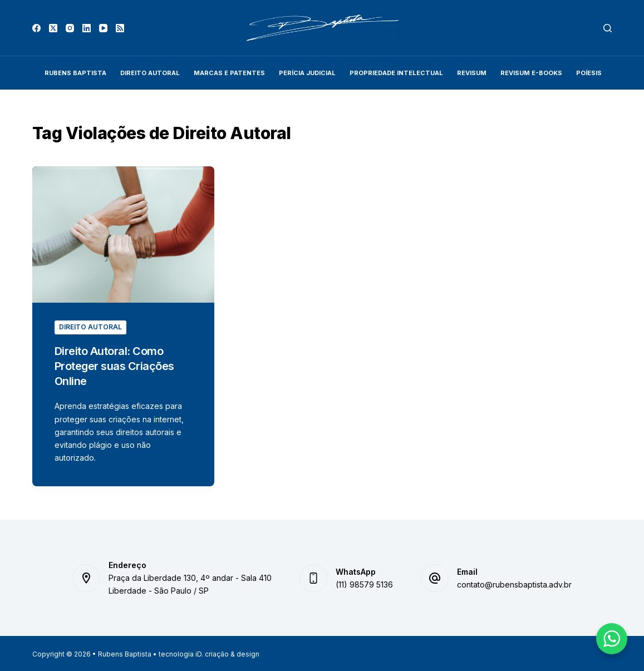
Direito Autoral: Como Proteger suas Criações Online (115, 366)
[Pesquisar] (608, 28)
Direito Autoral (150, 73)
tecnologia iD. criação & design (209, 653)
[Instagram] (70, 28)
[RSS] (120, 28)
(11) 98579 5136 (364, 583)
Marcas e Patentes (229, 73)
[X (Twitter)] (53, 28)
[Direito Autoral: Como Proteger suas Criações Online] (123, 235)
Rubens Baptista (75, 73)
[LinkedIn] (87, 28)
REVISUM (472, 73)
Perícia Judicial (307, 73)
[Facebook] (36, 28)
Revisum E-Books (531, 73)
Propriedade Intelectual (396, 73)
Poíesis (589, 73)
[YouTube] (103, 28)
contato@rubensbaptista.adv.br (514, 583)
